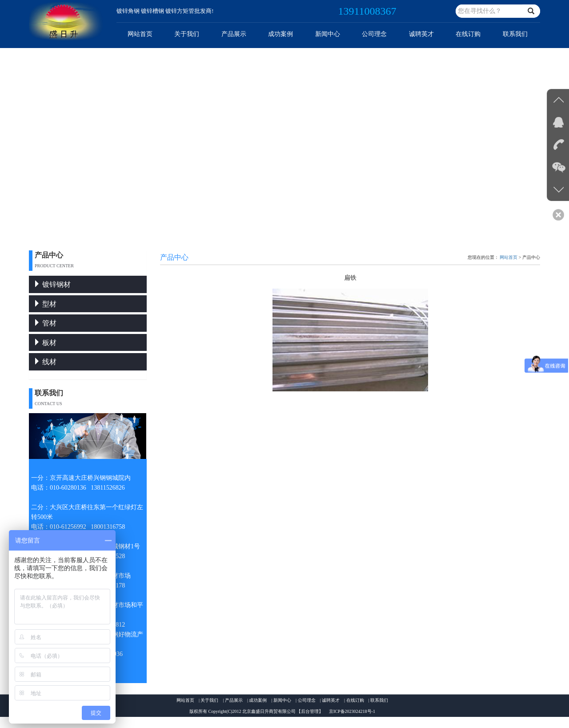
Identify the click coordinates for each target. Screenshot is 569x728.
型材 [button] (45, 304)
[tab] (88, 284)
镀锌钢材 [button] (52, 284)
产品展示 (234, 34)
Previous (7, 145)
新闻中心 (328, 34)
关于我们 (187, 34)
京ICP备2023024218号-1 (352, 711)
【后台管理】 (310, 711)
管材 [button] (45, 323)
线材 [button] (45, 362)
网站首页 (140, 34)
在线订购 (468, 34)
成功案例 (280, 34)
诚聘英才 (421, 34)
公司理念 (374, 34)
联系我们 (515, 34)
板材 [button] (45, 343)
